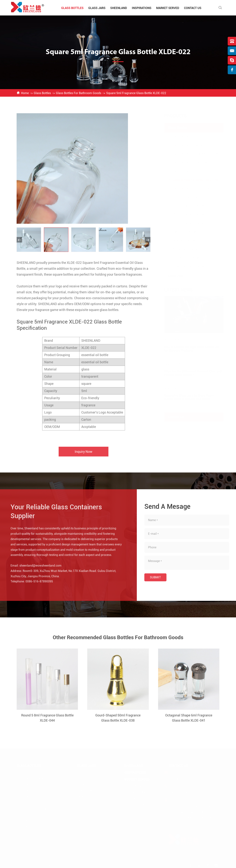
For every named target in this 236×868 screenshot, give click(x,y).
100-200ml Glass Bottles (185, 206)
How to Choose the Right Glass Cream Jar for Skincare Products (188, 349)
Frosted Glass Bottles (183, 258)
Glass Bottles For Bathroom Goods (79, 93)
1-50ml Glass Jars (88, 808)
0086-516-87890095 (36, 581)
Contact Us (193, 8)
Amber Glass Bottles (182, 249)
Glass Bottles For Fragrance (187, 188)
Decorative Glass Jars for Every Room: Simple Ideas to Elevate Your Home (186, 397)
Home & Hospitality (136, 792)
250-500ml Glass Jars (90, 827)
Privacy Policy (133, 865)
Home (25, 93)
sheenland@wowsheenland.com (37, 566)
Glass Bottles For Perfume (186, 162)
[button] (19, 240)
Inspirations (142, 8)
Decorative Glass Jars (90, 784)
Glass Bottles (72, 8)
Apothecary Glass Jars (90, 802)
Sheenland (119, 8)
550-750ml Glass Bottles (185, 223)
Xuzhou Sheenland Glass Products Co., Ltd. (58, 865)
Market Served (168, 8)
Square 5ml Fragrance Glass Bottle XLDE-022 (136, 93)
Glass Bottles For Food (184, 137)
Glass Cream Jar (87, 772)
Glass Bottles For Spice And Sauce (192, 154)
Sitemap (118, 865)
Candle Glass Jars (88, 778)
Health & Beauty (134, 798)
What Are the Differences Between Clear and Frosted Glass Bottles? (189, 373)
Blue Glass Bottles (181, 240)
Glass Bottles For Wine (184, 145)
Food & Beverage (135, 804)
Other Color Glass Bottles (185, 266)
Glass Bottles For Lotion (185, 171)
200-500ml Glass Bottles (185, 214)
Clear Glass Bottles (181, 232)
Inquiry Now (84, 455)
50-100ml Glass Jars (89, 815)
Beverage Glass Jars (89, 796)
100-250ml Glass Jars (90, 821)
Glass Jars (97, 8)
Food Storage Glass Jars (91, 790)
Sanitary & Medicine (137, 786)
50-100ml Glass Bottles (184, 197)
